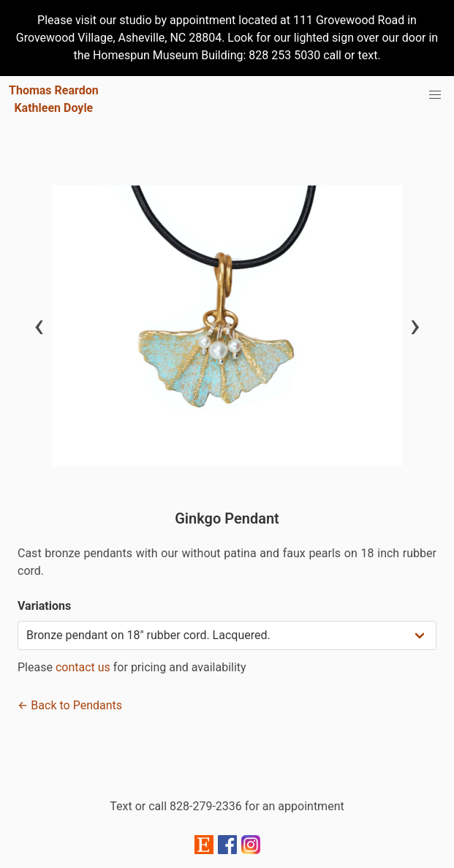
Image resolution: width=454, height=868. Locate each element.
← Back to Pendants (70, 705)
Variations (44, 606)
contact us (83, 667)
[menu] (435, 95)
